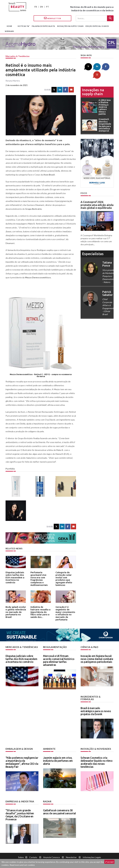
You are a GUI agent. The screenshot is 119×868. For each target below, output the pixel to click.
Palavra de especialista (43, 26)
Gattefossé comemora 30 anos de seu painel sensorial (59, 808)
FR (36, 7)
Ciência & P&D (89, 647)
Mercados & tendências (18, 56)
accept (109, 862)
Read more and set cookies (22, 865)
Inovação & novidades (95, 746)
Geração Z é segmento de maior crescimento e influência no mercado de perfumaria (65, 612)
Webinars (9, 31)
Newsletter (53, 18)
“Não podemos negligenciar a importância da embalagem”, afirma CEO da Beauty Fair (22, 759)
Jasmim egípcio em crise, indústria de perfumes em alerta (58, 757)
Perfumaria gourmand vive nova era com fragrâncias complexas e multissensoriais (40, 577)
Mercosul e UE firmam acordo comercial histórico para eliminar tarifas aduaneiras (59, 660)
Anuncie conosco (52, 854)
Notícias (22, 26)
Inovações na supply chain (70, 26)
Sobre (21, 854)
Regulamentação (54, 647)
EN (41, 7)
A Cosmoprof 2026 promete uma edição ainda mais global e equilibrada (97, 196)
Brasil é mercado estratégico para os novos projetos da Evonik (96, 708)
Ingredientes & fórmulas (96, 696)
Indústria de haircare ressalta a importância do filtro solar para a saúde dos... (40, 611)
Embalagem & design (18, 746)
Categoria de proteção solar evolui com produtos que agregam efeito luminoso (66, 577)
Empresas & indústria (19, 798)
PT (47, 7)
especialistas (93, 245)
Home (9, 26)
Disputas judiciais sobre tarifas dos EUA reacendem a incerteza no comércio (16, 577)
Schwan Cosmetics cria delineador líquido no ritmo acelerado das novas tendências (97, 759)
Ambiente (49, 746)
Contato (33, 854)
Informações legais (92, 854)
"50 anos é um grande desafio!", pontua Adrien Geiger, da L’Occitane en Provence (20, 811)
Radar (47, 798)
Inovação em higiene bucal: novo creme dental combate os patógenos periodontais (97, 659)
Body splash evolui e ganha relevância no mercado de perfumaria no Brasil (15, 610)
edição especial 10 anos (97, 26)
